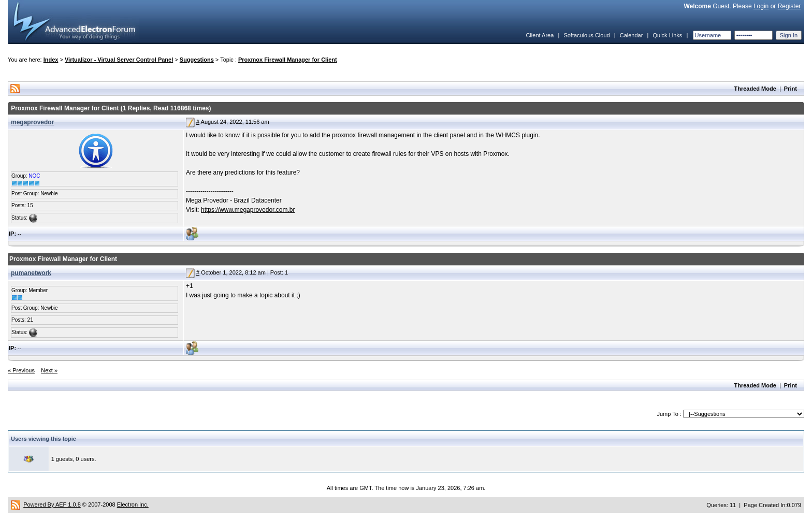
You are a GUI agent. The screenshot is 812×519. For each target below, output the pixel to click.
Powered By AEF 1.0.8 (52, 504)
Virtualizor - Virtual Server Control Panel (119, 60)
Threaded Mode (755, 89)
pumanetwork (31, 273)
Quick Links (667, 35)
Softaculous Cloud (586, 35)
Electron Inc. (133, 504)
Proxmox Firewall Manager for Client (288, 60)
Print (791, 89)
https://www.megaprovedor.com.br (248, 210)
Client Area (540, 35)
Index (51, 60)
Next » (49, 370)
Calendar (632, 35)
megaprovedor (32, 122)
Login (761, 6)
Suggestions (197, 60)
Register (789, 6)
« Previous (21, 370)
